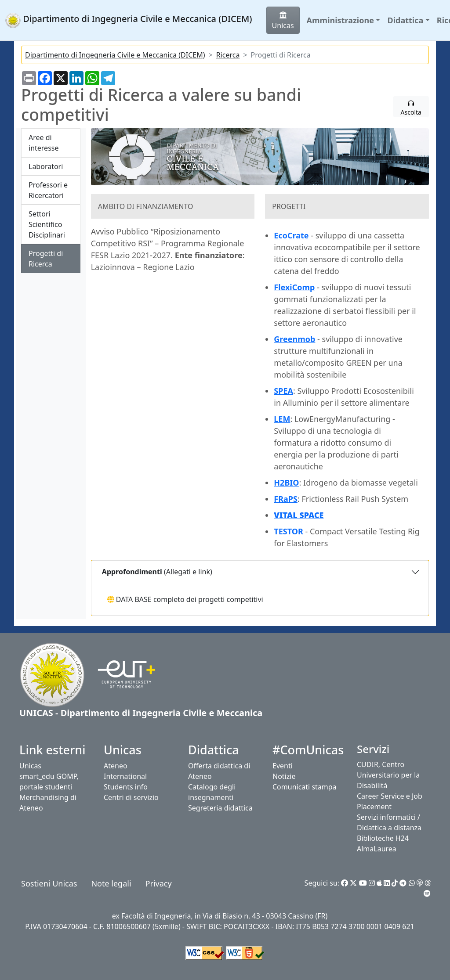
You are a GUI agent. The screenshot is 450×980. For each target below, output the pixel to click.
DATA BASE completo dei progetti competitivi (185, 599)
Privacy (159, 883)
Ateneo (116, 766)
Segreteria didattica (220, 808)
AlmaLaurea (377, 849)
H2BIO (286, 483)
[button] (344, 20)
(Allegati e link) (156, 572)
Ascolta (411, 108)
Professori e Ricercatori (48, 190)
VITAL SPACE (299, 515)
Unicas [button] (283, 21)
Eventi (283, 766)
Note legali (111, 883)
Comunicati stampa (305, 787)
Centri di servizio (131, 797)
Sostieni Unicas (49, 883)
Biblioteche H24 (383, 838)
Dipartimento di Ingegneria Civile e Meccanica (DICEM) (115, 55)
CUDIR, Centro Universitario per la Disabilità (388, 775)
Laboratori (46, 166)
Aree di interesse (44, 143)
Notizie (284, 776)
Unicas (30, 766)
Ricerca (228, 55)
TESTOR (288, 531)
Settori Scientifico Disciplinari (47, 224)
